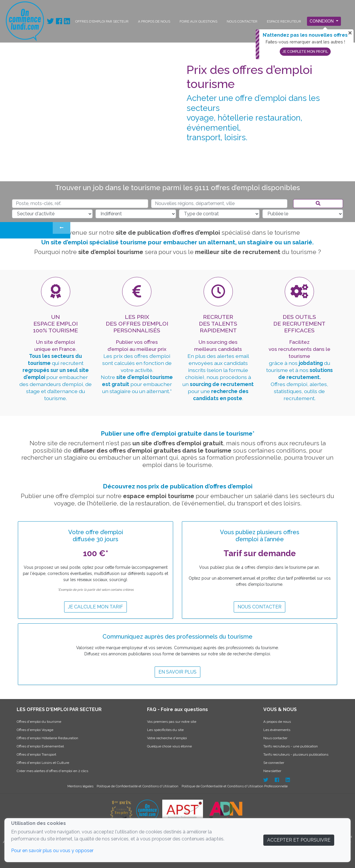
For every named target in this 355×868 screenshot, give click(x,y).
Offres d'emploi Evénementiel (40, 746)
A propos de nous (277, 722)
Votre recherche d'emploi (167, 738)
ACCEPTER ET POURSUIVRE (299, 840)
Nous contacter (260, 607)
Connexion (322, 21)
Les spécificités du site (165, 730)
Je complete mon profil (305, 52)
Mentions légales (81, 786)
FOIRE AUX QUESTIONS (198, 21)
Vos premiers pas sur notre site (172, 722)
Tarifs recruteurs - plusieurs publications (296, 754)
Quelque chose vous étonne (169, 746)
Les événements (277, 730)
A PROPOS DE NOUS (154, 21)
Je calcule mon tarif (95, 607)
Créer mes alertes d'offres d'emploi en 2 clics (52, 771)
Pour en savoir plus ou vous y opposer (52, 851)
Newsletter (272, 771)
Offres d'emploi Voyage (35, 730)
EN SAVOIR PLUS (177, 672)
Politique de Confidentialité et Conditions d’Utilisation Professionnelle (235, 786)
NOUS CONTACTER (242, 21)
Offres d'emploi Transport (36, 754)
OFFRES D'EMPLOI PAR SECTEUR (102, 21)
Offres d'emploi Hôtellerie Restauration (47, 738)
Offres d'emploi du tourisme (39, 722)
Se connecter (274, 763)
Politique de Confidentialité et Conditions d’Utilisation (138, 786)
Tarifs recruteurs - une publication (291, 746)
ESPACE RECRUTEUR (284, 21)
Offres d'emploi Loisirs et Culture (43, 763)
